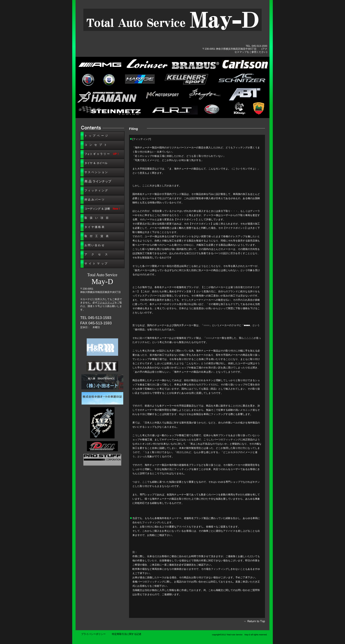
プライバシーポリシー (93, 634)
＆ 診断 (103, 209)
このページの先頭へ (253, 622)
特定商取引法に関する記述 (127, 634)
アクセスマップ (106, 303)
